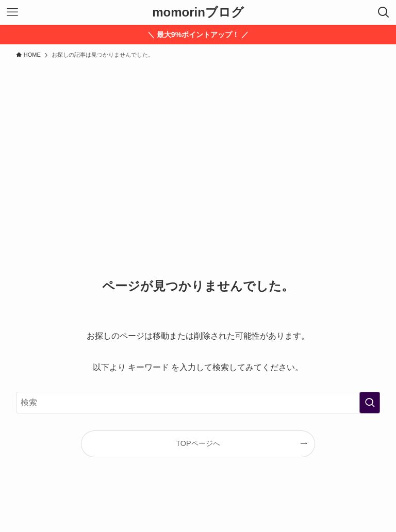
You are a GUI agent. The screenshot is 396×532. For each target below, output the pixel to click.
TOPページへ (198, 443)
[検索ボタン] (384, 12)
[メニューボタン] (12, 12)
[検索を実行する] (370, 403)
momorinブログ (198, 12)
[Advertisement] (198, 141)
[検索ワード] (198, 403)
